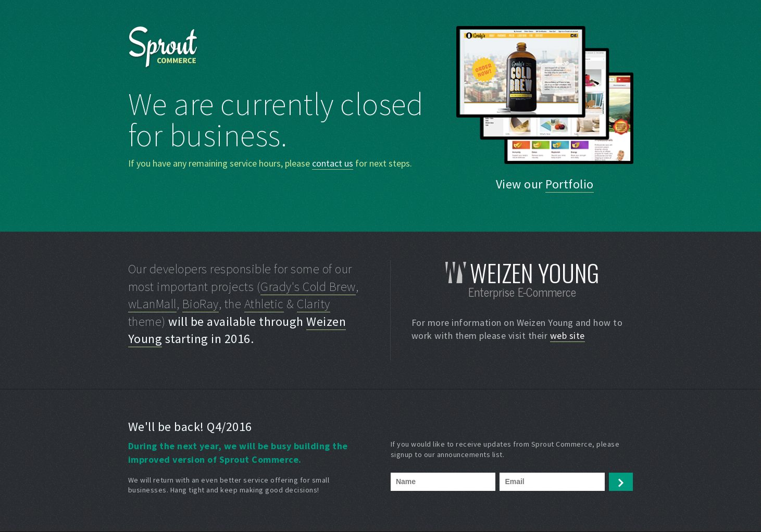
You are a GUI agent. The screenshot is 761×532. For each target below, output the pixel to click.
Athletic (264, 304)
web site (567, 335)
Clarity (314, 304)
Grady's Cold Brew (308, 287)
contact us (333, 163)
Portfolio (570, 184)
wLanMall (152, 304)
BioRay (201, 304)
